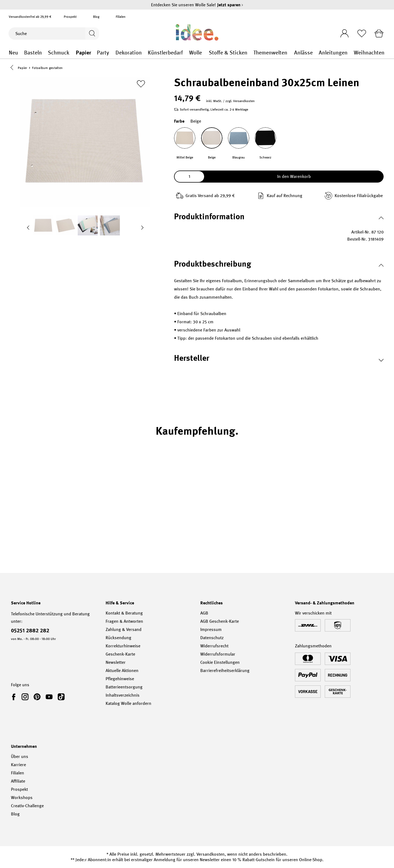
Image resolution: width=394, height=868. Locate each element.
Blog (96, 17)
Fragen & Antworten (124, 621)
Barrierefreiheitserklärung (225, 671)
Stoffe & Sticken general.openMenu (250, 53)
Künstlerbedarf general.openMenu (186, 53)
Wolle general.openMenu (206, 53)
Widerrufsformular (218, 654)
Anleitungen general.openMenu (351, 53)
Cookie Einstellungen (220, 662)
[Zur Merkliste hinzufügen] (141, 85)
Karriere (18, 765)
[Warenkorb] (378, 33)
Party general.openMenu (113, 53)
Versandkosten (211, 854)
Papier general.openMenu (94, 53)
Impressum (211, 629)
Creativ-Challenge (27, 806)
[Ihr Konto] (341, 32)
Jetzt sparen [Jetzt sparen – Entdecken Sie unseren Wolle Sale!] (230, 5)
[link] (15, 697)
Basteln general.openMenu (45, 53)
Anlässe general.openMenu (316, 53)
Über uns (20, 756)
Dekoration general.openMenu (145, 53)
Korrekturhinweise (123, 646)
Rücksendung (118, 638)
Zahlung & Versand (124, 629)
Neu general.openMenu (21, 53)
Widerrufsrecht (214, 646)
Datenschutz (212, 638)
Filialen (121, 17)
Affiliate (18, 781)
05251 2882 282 (30, 630)
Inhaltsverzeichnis (123, 695)
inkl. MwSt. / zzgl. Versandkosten (230, 102)
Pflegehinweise (120, 679)
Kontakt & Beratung (124, 613)
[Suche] (46, 34)
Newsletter (116, 662)
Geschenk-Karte (120, 654)
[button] (13, 68)
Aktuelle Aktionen (122, 671)
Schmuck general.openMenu (73, 53)
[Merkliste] (360, 33)
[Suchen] (91, 34)
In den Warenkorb (294, 177)
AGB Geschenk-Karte (220, 621)
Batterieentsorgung (124, 687)
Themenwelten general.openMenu (291, 53)
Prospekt (70, 17)
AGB (204, 613)
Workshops (22, 798)
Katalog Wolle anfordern (128, 703)
